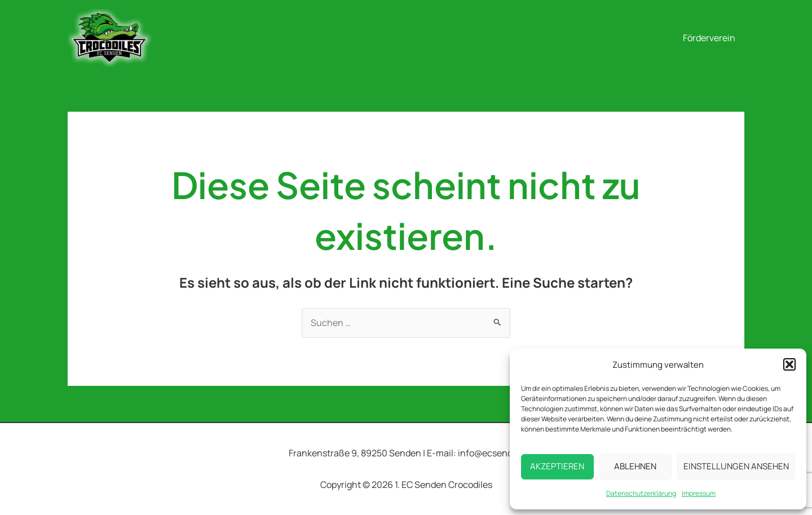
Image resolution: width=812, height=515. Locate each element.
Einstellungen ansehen (736, 466)
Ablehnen (635, 466)
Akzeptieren (557, 466)
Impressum (699, 493)
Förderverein (709, 38)
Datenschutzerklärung (641, 493)
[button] (789, 364)
